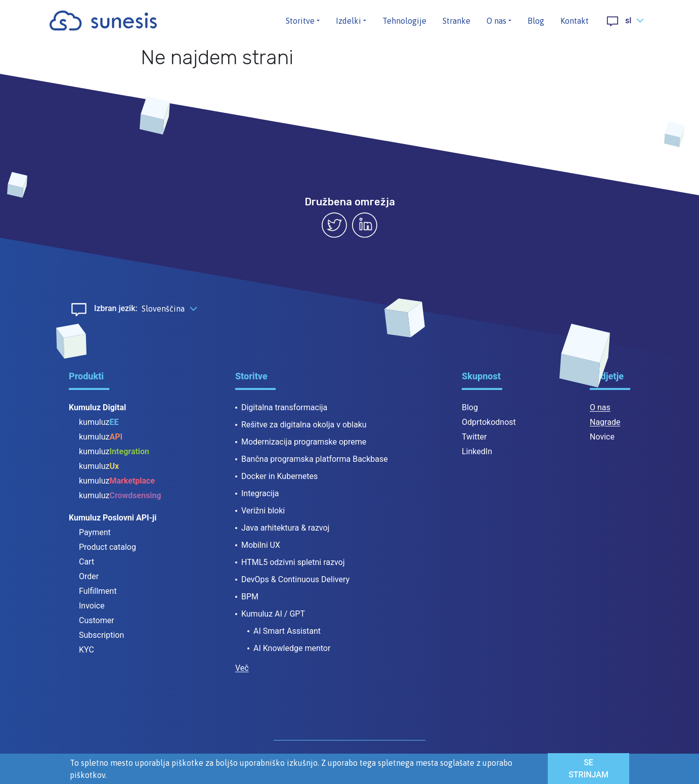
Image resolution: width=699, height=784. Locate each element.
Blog (536, 21)
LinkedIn (477, 451)
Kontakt (575, 21)
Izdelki (348, 21)
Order (89, 576)
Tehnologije (404, 21)
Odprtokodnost (489, 422)
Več (242, 668)
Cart (86, 562)
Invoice (92, 606)
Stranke (456, 21)
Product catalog (107, 547)
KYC (86, 650)
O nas (496, 21)
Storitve (300, 21)
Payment (95, 532)
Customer (97, 620)
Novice (602, 437)
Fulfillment (98, 591)
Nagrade (605, 422)
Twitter (474, 437)
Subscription (101, 635)
